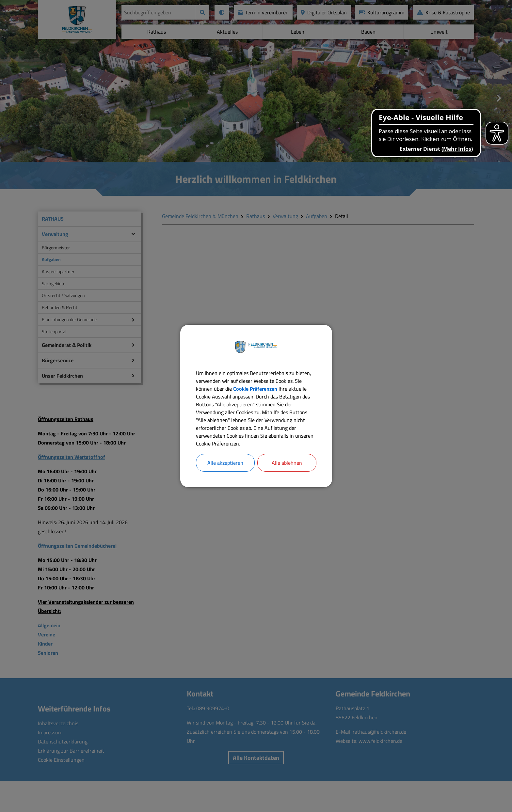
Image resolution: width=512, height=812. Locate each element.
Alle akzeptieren (225, 463)
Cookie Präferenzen (255, 389)
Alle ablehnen (287, 463)
